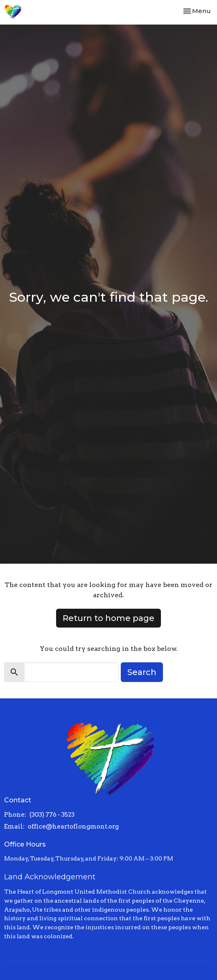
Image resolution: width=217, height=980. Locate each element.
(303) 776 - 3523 (52, 815)
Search (142, 672)
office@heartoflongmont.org (73, 826)
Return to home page (108, 618)
